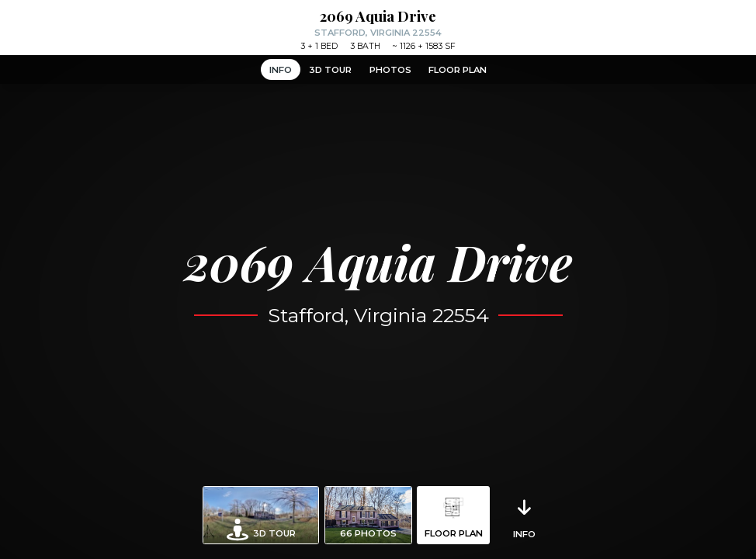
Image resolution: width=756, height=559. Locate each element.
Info (281, 70)
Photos (390, 70)
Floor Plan (458, 70)
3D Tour (330, 70)
